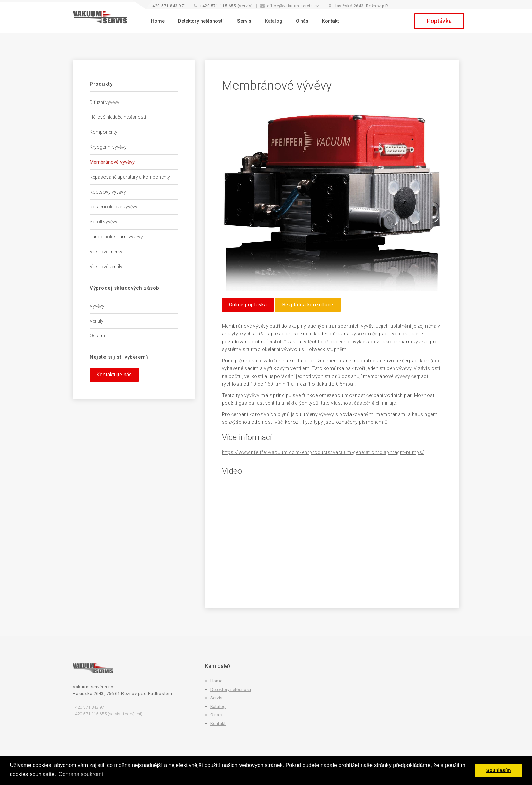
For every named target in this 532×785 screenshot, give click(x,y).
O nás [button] (302, 21)
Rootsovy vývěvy (108, 192)
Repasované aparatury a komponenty (130, 177)
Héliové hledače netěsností (118, 117)
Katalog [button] (274, 21)
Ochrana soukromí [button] (81, 774)
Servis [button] (244, 21)
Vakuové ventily (106, 267)
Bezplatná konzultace (308, 305)
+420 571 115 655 (218, 6)
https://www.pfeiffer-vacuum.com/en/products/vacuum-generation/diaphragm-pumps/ (323, 452)
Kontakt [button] (330, 21)
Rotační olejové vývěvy (113, 207)
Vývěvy (97, 306)
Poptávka (439, 21)
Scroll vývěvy (103, 222)
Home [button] (158, 21)
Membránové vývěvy (112, 162)
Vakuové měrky (106, 252)
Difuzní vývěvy (104, 102)
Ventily (97, 321)
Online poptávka (248, 305)
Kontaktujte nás (114, 375)
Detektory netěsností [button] (201, 21)
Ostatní (97, 336)
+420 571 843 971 (168, 6)
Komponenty (103, 132)
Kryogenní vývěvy (108, 147)
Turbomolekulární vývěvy (116, 237)
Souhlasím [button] (499, 770)
